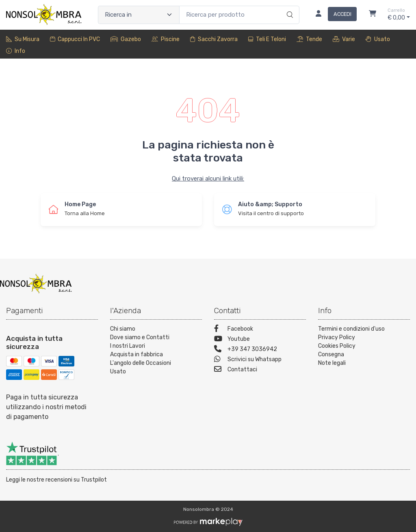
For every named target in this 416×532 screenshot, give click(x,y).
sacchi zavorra (214, 39)
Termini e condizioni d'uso (351, 329)
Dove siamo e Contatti (140, 337)
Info (16, 51)
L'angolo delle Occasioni (141, 363)
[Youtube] (260, 340)
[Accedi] (333, 15)
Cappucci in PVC (75, 39)
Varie (344, 39)
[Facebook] (260, 330)
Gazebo (126, 39)
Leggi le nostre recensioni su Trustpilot (56, 480)
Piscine (166, 39)
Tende (309, 39)
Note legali (332, 363)
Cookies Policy (337, 346)
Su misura (23, 39)
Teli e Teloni (267, 39)
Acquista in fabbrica (136, 354)
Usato (378, 39)
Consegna (331, 354)
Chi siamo (123, 329)
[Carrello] (373, 15)
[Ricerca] (289, 7)
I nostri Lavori (128, 346)
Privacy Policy (337, 337)
